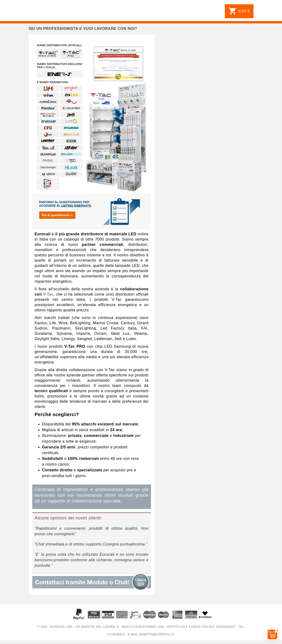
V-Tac (48, 294)
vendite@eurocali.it (157, 634)
